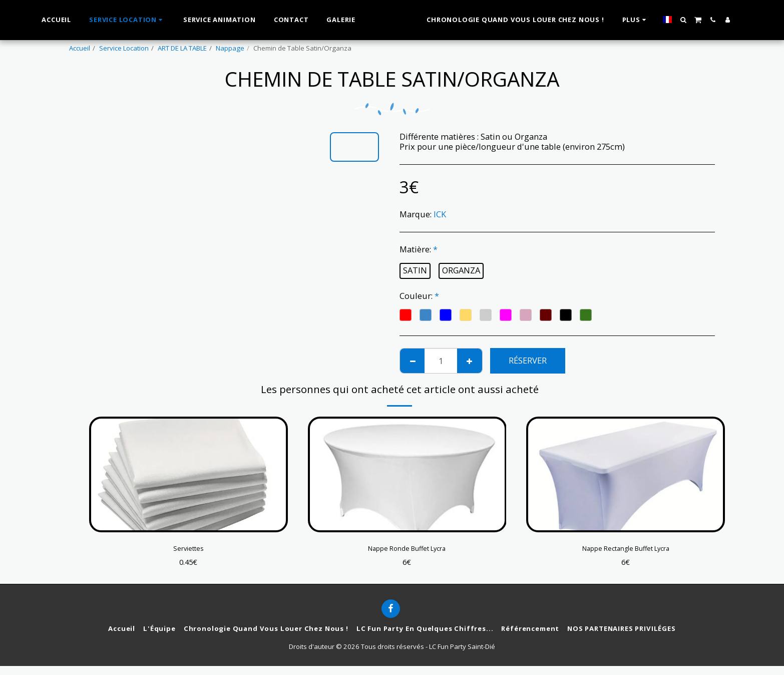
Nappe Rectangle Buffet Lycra (626, 550)
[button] (695, 20)
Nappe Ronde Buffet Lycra (407, 550)
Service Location (124, 48)
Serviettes (188, 550)
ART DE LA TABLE (182, 48)
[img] (188, 474)
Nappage (230, 48)
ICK (440, 214)
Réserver (528, 360)
